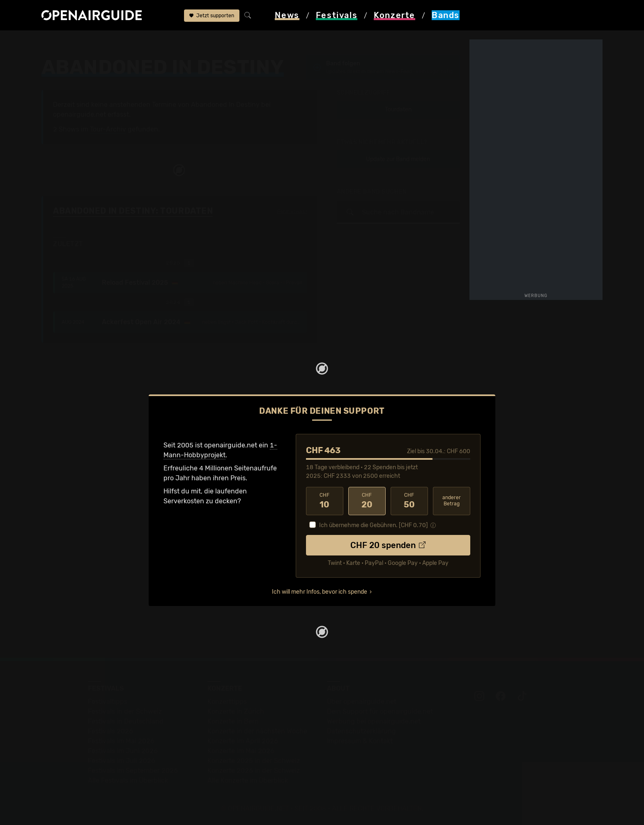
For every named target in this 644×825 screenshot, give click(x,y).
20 (367, 501)
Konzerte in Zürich (236, 711)
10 (325, 501)
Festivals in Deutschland (126, 721)
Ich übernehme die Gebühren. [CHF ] (374, 525)
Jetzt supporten (212, 16)
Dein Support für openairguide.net (380, 711)
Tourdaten (398, 109)
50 (409, 501)
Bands (89, 42)
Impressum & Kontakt (360, 741)
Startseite (56, 42)
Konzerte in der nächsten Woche (257, 731)
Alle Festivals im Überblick (128, 780)
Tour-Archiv (108, 129)
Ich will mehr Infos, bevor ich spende (320, 592)
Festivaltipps (108, 702)
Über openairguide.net (362, 702)
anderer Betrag (452, 501)
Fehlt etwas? (292, 212)
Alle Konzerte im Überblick (248, 780)
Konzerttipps (227, 702)
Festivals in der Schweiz (125, 711)
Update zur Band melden (398, 159)
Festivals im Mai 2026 (121, 741)
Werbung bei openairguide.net (374, 721)
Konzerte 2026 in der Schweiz (254, 771)
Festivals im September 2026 (133, 771)
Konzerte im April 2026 (243, 741)
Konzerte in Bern (233, 721)
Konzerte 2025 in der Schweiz (254, 761)
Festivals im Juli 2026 (122, 761)
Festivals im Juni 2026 (123, 751)
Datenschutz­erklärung (361, 731)
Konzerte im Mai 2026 (241, 751)
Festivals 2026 (110, 731)
